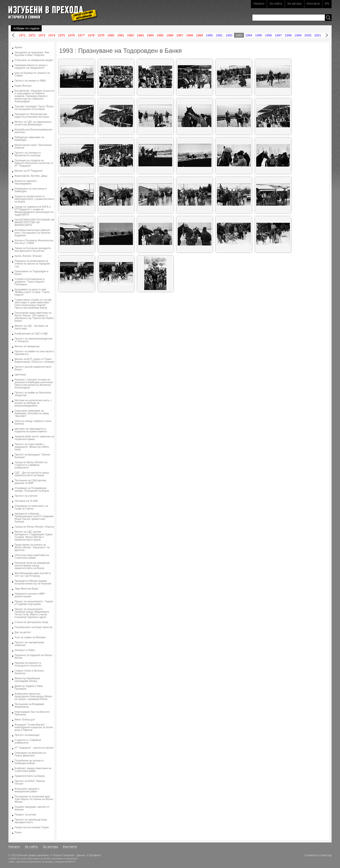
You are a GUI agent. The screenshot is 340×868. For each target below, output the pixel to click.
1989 (199, 35)
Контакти (313, 3)
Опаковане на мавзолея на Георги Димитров (30, 754)
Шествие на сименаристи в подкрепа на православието (31, 430)
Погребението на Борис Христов (33, 627)
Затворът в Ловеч (25, 650)
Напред (327, 35)
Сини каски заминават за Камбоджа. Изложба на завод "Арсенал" (32, 413)
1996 (268, 35)
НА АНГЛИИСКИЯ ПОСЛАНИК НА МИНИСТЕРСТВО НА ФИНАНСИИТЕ (34, 222)
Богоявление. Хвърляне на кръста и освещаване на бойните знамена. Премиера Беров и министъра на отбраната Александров (34, 96)
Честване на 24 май (26, 501)
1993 (239, 35)
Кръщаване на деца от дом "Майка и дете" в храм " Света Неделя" (32, 292)
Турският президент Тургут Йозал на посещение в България (34, 108)
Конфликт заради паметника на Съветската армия (33, 770)
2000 (308, 35)
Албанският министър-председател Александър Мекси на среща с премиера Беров (33, 696)
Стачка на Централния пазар (31, 622)
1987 (180, 35)
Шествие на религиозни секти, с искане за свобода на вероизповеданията (33, 403)
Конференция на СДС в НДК (31, 334)
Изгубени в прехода (51, 10)
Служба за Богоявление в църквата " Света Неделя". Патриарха (30, 282)
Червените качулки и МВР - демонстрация (30, 595)
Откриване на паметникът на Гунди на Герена (31, 507)
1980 (111, 35)
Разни (18, 832)
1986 (170, 35)
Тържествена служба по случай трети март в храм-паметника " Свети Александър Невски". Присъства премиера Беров (33, 304)
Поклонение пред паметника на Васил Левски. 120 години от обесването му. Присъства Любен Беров (34, 317)
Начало (259, 3)
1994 (249, 35)
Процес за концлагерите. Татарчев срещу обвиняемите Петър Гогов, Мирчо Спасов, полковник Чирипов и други (32, 613)
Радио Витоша (23, 86)
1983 (140, 35)
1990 (209, 35)
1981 (121, 35)
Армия (18, 47)
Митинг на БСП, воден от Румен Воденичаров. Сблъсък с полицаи (34, 360)
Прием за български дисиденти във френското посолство (33, 250)
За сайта (276, 3)
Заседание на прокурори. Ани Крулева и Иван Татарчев (32, 54)
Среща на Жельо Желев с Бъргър (34, 527)
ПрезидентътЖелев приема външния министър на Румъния (33, 582)
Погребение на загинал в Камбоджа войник (29, 762)
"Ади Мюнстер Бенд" (26, 589)
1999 (298, 35)
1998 (288, 35)
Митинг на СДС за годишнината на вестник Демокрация (33, 123)
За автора (294, 3)
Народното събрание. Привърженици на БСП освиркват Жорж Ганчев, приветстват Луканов (34, 518)
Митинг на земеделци (27, 346)
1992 (229, 35)
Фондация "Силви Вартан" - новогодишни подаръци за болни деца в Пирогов (34, 727)
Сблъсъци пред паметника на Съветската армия (32, 556)
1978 (91, 35)
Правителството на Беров (29, 776)
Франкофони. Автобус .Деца (31, 176)
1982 (130, 35)
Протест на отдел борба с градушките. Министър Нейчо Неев (32, 447)
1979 (101, 35)
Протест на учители (26, 496)
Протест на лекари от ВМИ (30, 81)
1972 (32, 35)
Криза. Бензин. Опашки (28, 256)
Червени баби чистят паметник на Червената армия (34, 438)
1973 (42, 35)
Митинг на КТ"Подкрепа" (29, 171)
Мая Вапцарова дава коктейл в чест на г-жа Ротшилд (33, 575)
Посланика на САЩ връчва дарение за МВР (30, 482)
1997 (278, 35)
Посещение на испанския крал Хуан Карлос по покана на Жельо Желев (34, 799)
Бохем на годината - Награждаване (26, 182)
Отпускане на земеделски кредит (34, 60)
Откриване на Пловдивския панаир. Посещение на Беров (32, 489)
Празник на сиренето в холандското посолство (28, 664)
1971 (22, 35)
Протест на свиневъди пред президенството (31, 821)
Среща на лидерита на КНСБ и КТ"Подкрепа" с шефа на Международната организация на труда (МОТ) (34, 211)
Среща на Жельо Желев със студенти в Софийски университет (31, 465)
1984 (150, 35)
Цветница (20, 375)
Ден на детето (23, 632)
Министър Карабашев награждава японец (27, 680)
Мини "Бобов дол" (25, 720)
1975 (62, 35)
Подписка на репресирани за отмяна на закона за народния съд (32, 264)
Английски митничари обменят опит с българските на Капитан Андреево (32, 233)
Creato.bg (325, 855)
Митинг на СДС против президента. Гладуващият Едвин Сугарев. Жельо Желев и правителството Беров (33, 536)
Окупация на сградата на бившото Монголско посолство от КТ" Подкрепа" (34, 163)
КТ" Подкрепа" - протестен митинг (34, 748)
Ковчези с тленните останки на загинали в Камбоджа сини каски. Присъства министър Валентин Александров (34, 384)
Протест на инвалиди (27, 735)
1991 (219, 35)
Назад (13, 35)
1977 (81, 35)
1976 (71, 35)
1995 (258, 35)
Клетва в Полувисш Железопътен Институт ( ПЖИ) (34, 242)
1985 (160, 35)
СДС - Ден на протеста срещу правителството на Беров (32, 474)
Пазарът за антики (25, 815)
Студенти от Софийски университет (28, 741)
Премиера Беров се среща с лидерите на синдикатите (31, 67)
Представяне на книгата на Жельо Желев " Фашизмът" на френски (32, 547)
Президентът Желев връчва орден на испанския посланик (32, 115)
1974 (52, 35)
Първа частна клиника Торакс (32, 827)
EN (327, 3)
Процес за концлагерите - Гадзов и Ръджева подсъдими (34, 603)
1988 (190, 35)
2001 (318, 35)
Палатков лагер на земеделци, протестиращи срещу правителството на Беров (32, 566)
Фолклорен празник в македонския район (27, 790)
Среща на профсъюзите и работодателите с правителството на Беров (34, 199)
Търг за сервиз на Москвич (30, 637)
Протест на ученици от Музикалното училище (28, 154)
